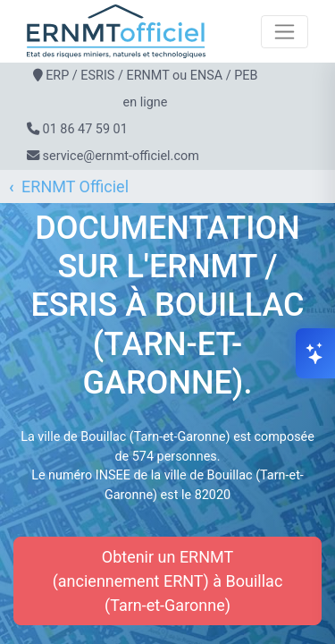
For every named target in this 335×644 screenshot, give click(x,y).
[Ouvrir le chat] (315, 353)
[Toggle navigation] (285, 32)
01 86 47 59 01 (85, 129)
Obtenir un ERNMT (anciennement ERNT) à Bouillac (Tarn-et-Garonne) (168, 581)
